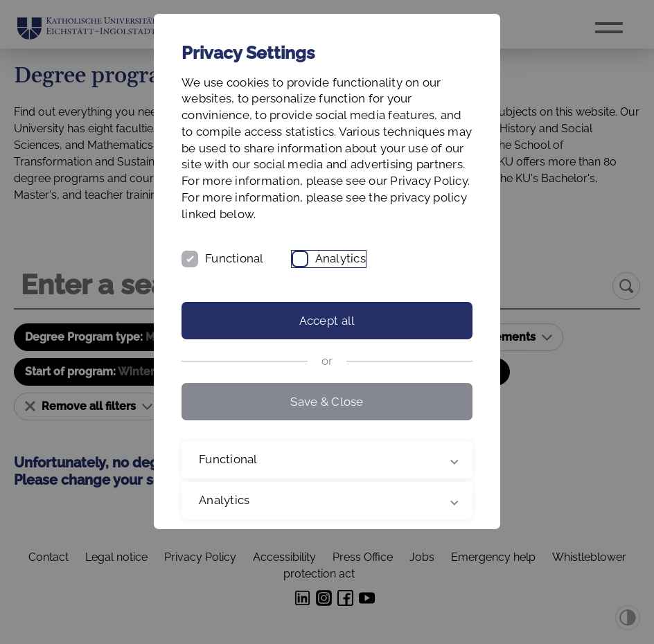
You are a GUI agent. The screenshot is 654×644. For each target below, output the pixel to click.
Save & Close (327, 402)
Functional (235, 258)
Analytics (341, 258)
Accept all (327, 321)
